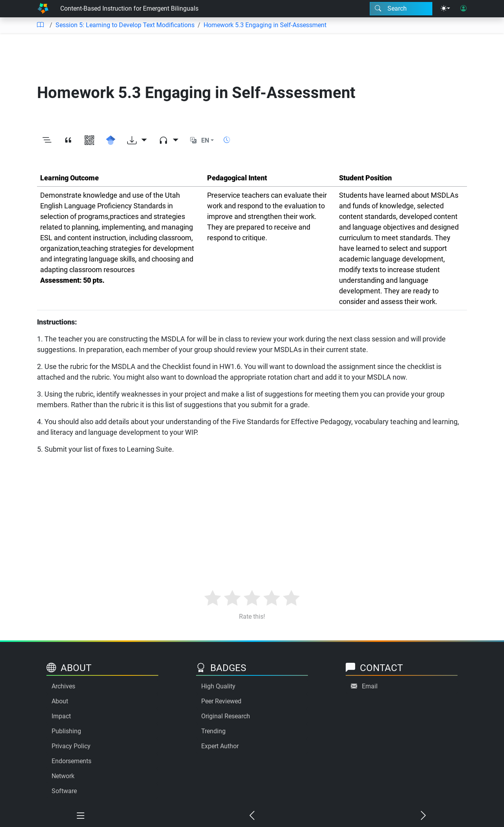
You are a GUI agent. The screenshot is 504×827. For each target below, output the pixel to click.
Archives (63, 686)
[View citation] (68, 141)
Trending (213, 731)
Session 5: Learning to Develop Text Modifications (125, 25)
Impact (61, 716)
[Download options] (137, 141)
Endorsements (71, 761)
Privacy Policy (71, 746)
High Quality (218, 686)
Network (63, 776)
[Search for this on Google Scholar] (111, 141)
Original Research (226, 716)
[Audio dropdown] (169, 141)
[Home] (43, 9)
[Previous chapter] (252, 816)
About (60, 701)
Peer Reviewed (221, 701)
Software (64, 791)
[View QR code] (89, 141)
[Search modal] (401, 9)
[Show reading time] (227, 140)
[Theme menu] (445, 9)
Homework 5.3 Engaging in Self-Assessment (265, 25)
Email (370, 686)
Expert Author (220, 746)
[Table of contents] (40, 25)
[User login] (463, 9)
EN (205, 140)
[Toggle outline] (47, 141)
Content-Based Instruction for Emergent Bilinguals (129, 8)
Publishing (66, 731)
